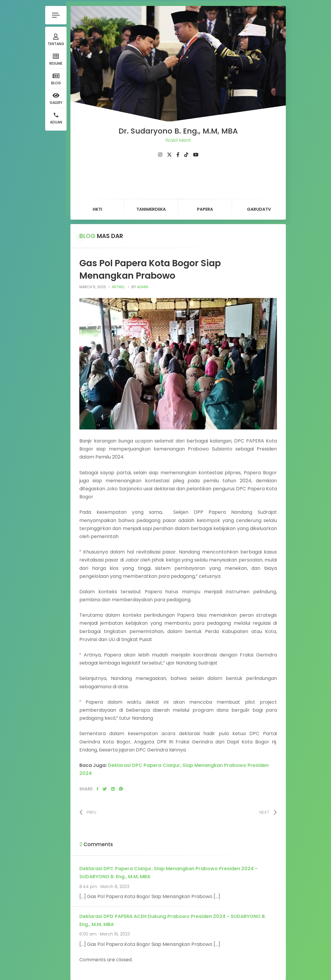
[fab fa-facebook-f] (178, 155)
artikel (118, 287)
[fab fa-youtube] (196, 155)
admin (143, 287)
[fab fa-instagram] (160, 155)
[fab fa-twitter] (169, 155)
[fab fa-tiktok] (186, 155)
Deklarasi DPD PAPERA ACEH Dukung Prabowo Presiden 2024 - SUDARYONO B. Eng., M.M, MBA (173, 920)
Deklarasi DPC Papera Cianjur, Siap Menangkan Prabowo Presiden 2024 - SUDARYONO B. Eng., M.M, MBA (168, 873)
